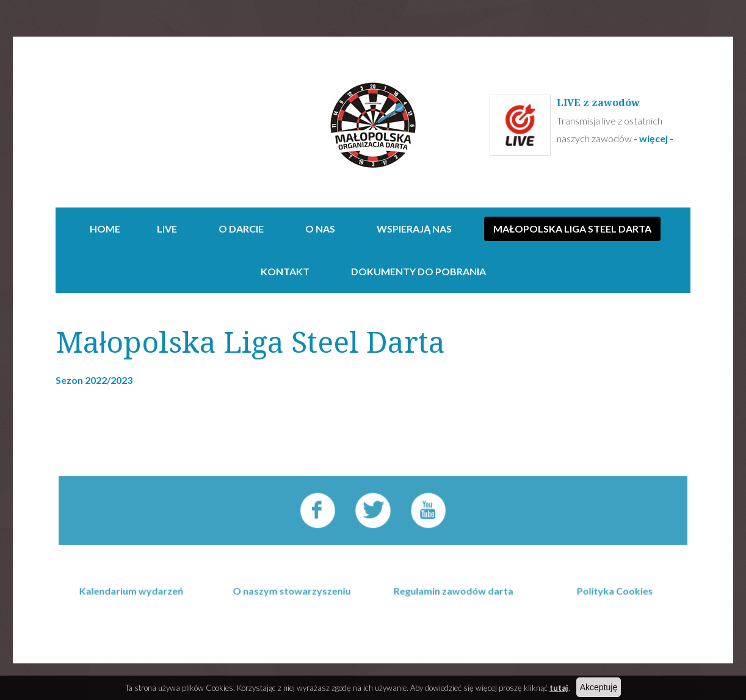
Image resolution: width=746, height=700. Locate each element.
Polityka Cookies (611, 606)
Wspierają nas (414, 229)
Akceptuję (599, 687)
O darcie (241, 229)
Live (167, 229)
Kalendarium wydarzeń (134, 606)
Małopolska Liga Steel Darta (572, 229)
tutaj (559, 688)
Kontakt (285, 271)
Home (105, 229)
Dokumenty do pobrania (418, 271)
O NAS (320, 229)
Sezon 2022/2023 (94, 380)
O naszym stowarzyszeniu (294, 606)
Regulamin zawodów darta (453, 606)
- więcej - (654, 138)
